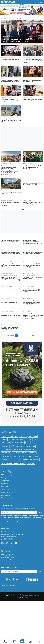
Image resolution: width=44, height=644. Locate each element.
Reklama (5, 484)
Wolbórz (35, 443)
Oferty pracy (6, 489)
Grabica (23, 463)
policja (4, 439)
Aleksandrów (29, 450)
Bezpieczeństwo (18, 443)
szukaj (40, 571)
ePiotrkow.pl (4, 18)
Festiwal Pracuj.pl (8, 498)
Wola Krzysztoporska (31, 460)
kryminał (31, 463)
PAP (35, 439)
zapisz (40, 513)
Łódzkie (18, 460)
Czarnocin (31, 446)
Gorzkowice (6, 453)
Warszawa (32, 453)
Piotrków (23, 436)
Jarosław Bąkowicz (19, 453)
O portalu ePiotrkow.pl (9, 585)
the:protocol (6, 495)
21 (28, 336)
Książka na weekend (9, 456)
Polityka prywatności (9, 478)
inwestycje (18, 450)
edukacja (28, 439)
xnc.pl (26, 598)
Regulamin (6, 481)
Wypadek (20, 439)
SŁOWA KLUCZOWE (14, 18)
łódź (12, 446)
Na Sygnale (33, 436)
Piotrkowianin (7, 450)
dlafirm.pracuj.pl (8, 492)
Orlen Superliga (8, 460)
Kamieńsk (5, 446)
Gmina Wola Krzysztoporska (28, 456)
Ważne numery (7, 475)
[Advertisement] (22, 138)
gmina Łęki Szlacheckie (10, 463)
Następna (33, 336)
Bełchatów (6, 443)
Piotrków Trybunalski (10, 436)
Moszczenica (21, 446)
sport (27, 443)
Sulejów (12, 439)
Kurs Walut (6, 486)
